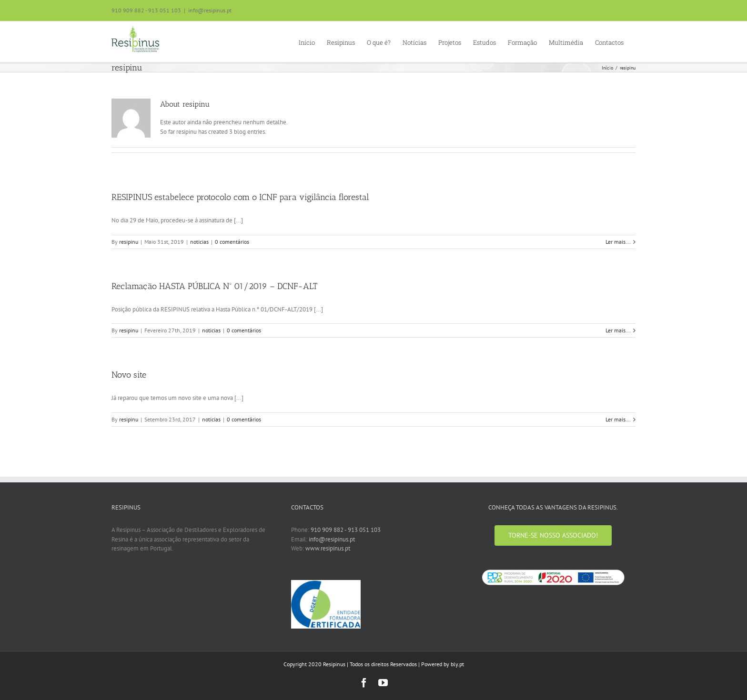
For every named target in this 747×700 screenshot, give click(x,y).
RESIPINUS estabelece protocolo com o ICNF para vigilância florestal (240, 197)
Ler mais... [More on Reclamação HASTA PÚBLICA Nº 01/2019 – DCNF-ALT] (618, 330)
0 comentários (232, 242)
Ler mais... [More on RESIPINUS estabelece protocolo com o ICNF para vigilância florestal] (618, 242)
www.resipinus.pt (328, 548)
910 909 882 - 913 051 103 (346, 530)
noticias (199, 242)
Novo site (129, 375)
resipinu (129, 242)
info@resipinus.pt (210, 10)
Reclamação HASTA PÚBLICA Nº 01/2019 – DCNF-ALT (214, 286)
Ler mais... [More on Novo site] (618, 419)
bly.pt (457, 664)
